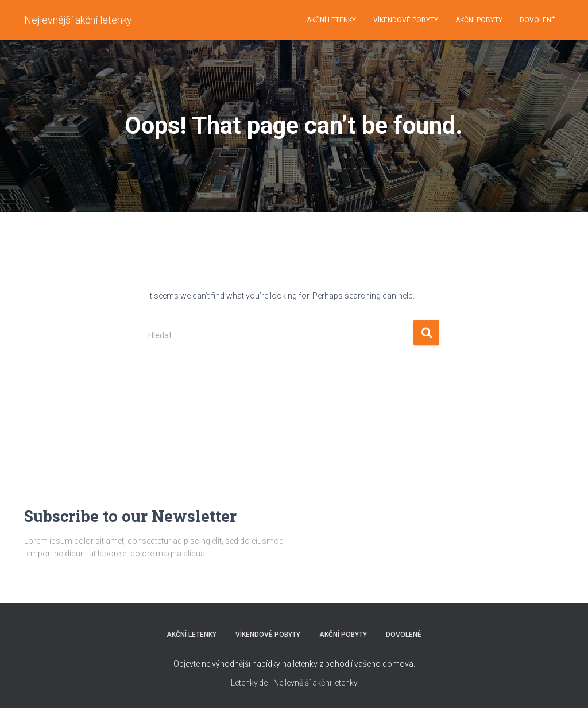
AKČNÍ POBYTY (479, 20)
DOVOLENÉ (537, 20)
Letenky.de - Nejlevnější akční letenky (294, 683)
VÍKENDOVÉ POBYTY (406, 20)
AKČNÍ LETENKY (331, 20)
